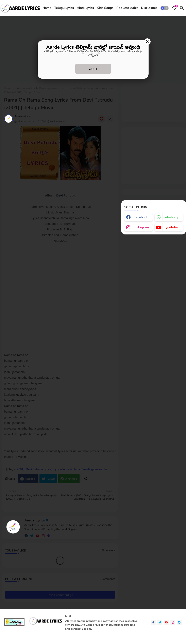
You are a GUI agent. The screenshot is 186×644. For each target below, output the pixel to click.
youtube (172, 227)
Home (47, 8)
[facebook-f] (153, 622)
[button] (165, 8)
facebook (141, 217)
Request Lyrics (127, 8)
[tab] (47, 8)
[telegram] (179, 622)
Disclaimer (149, 8)
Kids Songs (105, 8)
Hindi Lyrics (85, 8)
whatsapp (172, 217)
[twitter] (160, 622)
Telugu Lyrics (64, 8)
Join (93, 69)
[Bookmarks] (174, 8)
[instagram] (173, 622)
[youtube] (166, 622)
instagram (141, 227)
